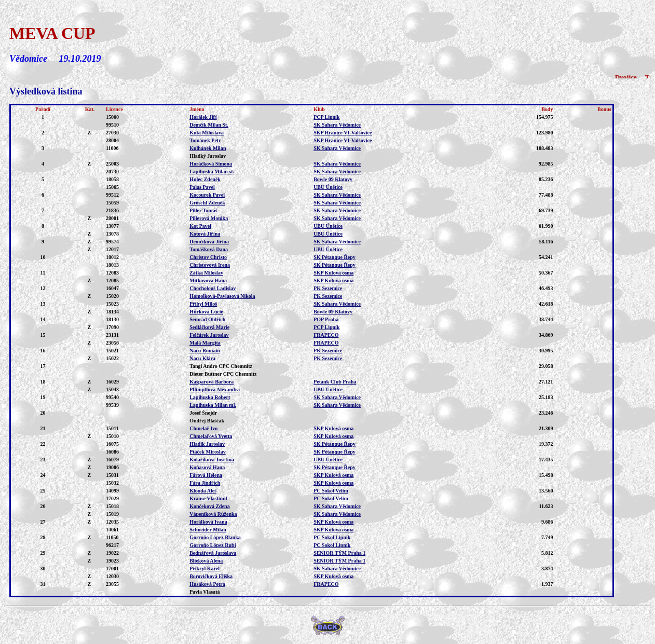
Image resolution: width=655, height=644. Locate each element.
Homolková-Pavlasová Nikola (222, 296)
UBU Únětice (328, 187)
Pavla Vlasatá (204, 592)
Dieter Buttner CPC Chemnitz (223, 374)
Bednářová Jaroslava (213, 553)
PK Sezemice (328, 288)
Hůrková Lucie (206, 312)
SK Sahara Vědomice (337, 125)
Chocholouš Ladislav (213, 288)
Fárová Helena (206, 475)
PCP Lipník (326, 117)
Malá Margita (205, 343)
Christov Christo (208, 257)
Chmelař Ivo (203, 428)
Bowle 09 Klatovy (333, 179)
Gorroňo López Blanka (215, 537)
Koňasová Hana (207, 467)
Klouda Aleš (203, 491)
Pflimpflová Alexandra (215, 389)
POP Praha (326, 319)
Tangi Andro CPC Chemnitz (221, 366)
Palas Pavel (202, 187)
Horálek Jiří (203, 117)
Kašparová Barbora (211, 382)
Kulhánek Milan (208, 148)
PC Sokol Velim (331, 491)
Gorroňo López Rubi (213, 545)
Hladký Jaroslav (208, 156)
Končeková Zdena (210, 506)
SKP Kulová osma (333, 273)
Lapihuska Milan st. (212, 172)
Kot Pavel (200, 226)
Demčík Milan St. (209, 125)
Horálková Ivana (208, 522)
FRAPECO (326, 335)
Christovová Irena (210, 265)
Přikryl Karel (204, 568)
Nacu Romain (205, 351)
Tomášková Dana (209, 249)
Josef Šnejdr (203, 413)
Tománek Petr (205, 140)
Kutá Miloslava (207, 133)
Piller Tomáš (203, 210)
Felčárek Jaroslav (209, 335)
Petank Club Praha (335, 382)
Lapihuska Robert (210, 397)
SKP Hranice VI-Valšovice (343, 133)
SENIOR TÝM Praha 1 (339, 553)
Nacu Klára (202, 358)
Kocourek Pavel (207, 195)
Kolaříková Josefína (212, 460)
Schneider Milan (208, 530)
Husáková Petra (207, 584)
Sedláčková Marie (209, 327)
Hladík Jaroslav (207, 444)
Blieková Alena (206, 561)
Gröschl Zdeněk (207, 203)
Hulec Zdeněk (205, 179)
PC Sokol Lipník (332, 537)
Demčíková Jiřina (209, 242)
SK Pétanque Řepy (335, 257)
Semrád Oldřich (207, 319)
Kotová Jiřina (205, 234)
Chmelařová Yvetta (211, 436)
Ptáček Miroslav (208, 452)
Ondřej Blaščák (207, 421)
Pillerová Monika (209, 218)
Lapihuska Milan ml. (213, 405)
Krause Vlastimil (208, 498)
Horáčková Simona (211, 164)
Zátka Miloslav (206, 273)
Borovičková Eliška (211, 576)
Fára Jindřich (205, 483)
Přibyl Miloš (203, 304)
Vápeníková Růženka (213, 514)
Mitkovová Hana (208, 280)
